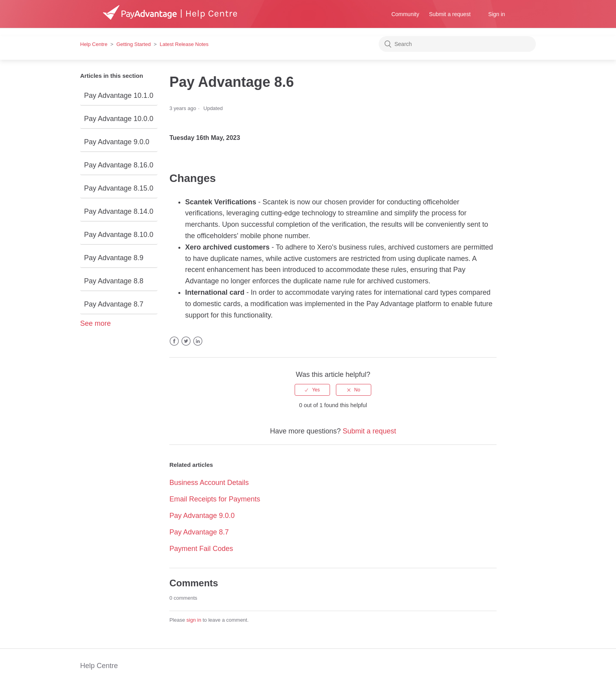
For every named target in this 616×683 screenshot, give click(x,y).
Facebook (174, 341)
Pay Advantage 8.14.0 (119, 211)
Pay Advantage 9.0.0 (117, 142)
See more (95, 323)
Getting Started (133, 44)
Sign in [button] (497, 14)
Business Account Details (209, 483)
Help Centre (94, 44)
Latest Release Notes (184, 44)
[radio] (312, 390)
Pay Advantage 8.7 (114, 304)
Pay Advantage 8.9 (114, 258)
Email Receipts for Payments (215, 499)
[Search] (457, 44)
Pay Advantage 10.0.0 (119, 119)
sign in (194, 620)
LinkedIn (198, 341)
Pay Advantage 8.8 (114, 281)
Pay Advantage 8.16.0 (119, 165)
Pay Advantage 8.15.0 (119, 188)
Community (405, 14)
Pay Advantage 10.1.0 (119, 95)
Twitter (186, 341)
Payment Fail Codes (201, 549)
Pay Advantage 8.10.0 (119, 235)
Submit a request (450, 14)
